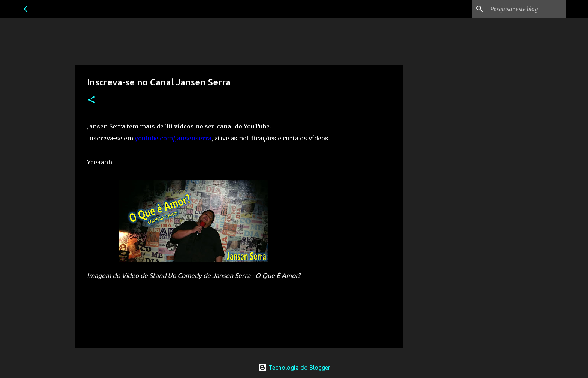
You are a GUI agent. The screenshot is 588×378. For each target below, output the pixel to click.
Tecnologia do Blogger (294, 368)
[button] (91, 100)
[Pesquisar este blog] (526, 9)
